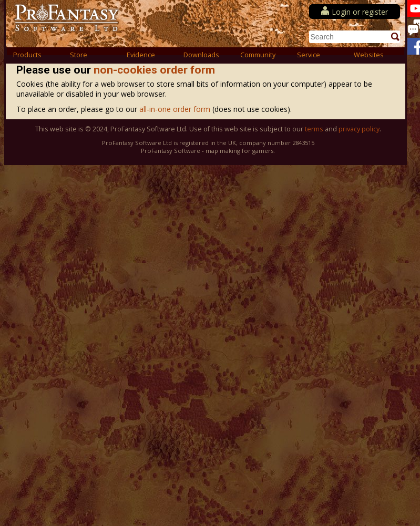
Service (309, 55)
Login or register (360, 12)
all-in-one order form (176, 109)
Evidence (141, 55)
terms (314, 129)
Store (79, 55)
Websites (369, 55)
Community (258, 55)
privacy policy (359, 129)
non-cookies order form (154, 70)
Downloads (201, 55)
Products (27, 55)
